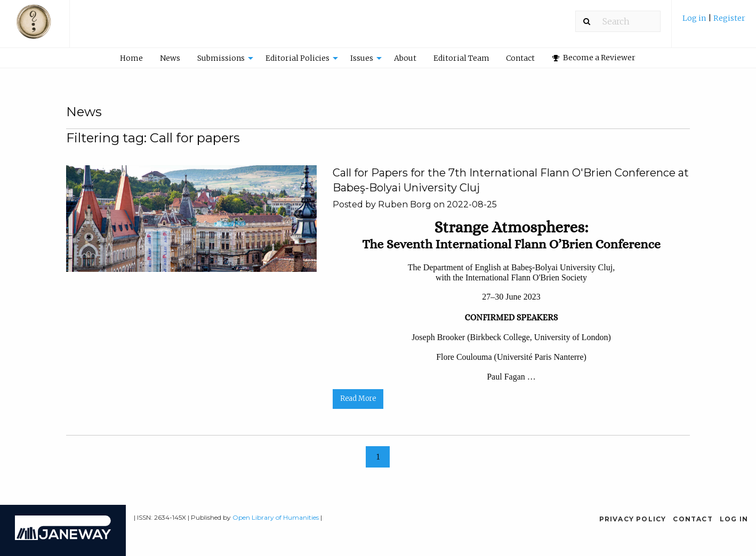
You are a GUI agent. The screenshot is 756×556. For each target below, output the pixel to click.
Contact (520, 58)
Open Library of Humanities (276, 517)
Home (131, 58)
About (405, 58)
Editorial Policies (297, 58)
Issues (362, 58)
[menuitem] (714, 22)
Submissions (221, 58)
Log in (695, 18)
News (170, 58)
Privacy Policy (633, 519)
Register (729, 18)
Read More (358, 398)
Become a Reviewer (594, 58)
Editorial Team (461, 58)
